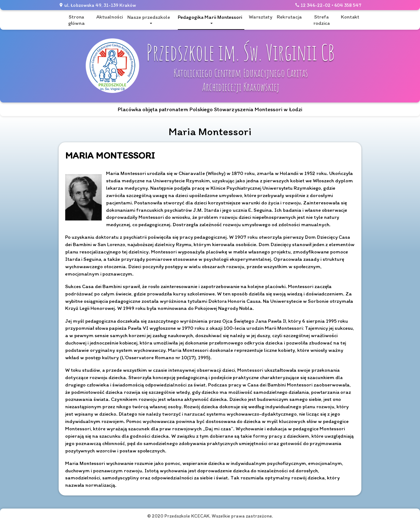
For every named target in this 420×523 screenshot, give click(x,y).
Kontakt (350, 17)
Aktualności (110, 17)
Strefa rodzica (322, 20)
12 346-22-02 (316, 5)
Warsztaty (261, 17)
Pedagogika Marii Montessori (210, 17)
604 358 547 (348, 5)
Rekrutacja (289, 17)
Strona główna (76, 20)
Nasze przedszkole (149, 17)
